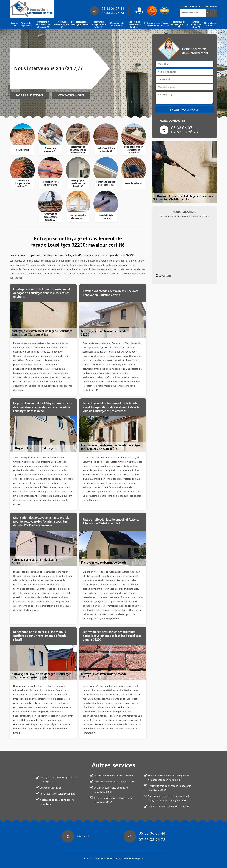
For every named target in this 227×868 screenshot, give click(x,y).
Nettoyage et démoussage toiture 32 (179, 24)
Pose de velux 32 (165, 24)
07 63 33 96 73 (113, 13)
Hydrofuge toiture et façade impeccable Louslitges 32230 (170, 788)
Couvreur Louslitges (51, 788)
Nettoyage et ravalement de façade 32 (134, 24)
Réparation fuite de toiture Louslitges (114, 776)
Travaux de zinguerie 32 (26, 24)
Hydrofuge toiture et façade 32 (62, 24)
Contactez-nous (71, 95)
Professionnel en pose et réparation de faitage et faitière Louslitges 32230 (169, 798)
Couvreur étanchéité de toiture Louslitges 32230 (111, 790)
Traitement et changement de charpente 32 (43, 24)
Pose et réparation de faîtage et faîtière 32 (80, 24)
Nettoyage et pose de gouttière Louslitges (57, 802)
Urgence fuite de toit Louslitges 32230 (169, 807)
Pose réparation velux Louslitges (57, 794)
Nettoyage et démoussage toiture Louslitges (58, 780)
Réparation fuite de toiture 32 (117, 24)
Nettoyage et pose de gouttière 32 (152, 24)
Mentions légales (134, 859)
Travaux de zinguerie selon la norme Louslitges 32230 (114, 800)
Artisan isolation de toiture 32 (196, 24)
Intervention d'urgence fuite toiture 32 (99, 24)
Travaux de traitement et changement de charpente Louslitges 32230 (168, 778)
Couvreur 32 (15, 24)
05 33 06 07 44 (113, 9)
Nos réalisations (30, 95)
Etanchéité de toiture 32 (210, 24)
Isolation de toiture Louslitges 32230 (114, 782)
